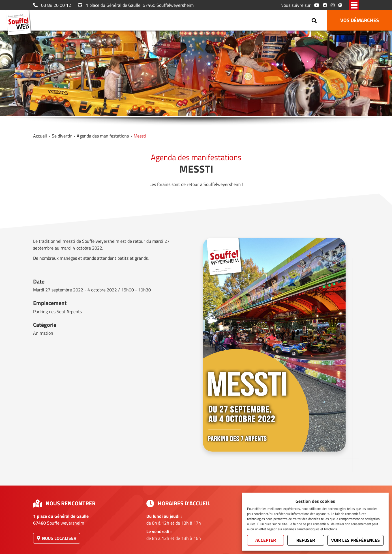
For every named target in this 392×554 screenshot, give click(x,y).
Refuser (306, 540)
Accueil (40, 136)
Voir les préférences (355, 540)
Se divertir (62, 136)
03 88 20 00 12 (52, 5)
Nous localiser (57, 538)
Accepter (266, 540)
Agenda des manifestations (103, 136)
